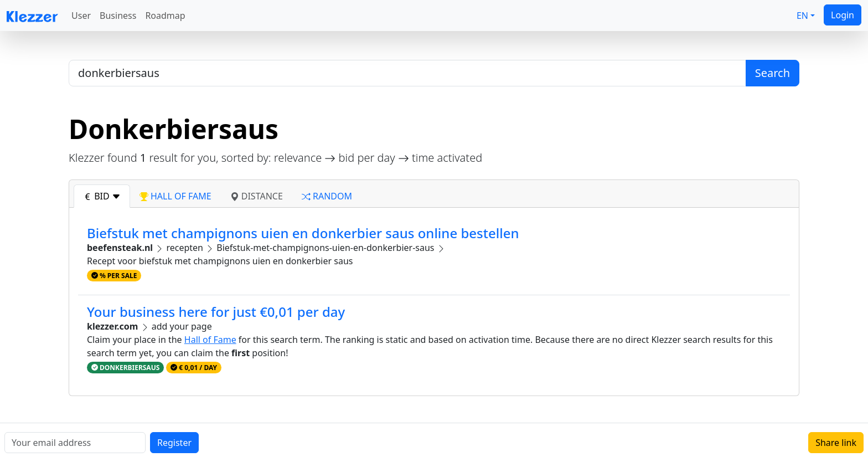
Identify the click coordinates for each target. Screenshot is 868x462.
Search (773, 73)
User (81, 16)
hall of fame (175, 196)
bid (102, 196)
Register (174, 443)
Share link (836, 443)
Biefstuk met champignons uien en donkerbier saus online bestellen (303, 233)
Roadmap (165, 16)
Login (843, 15)
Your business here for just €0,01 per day (216, 312)
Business (118, 16)
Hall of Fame (210, 340)
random (327, 196)
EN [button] (802, 16)
